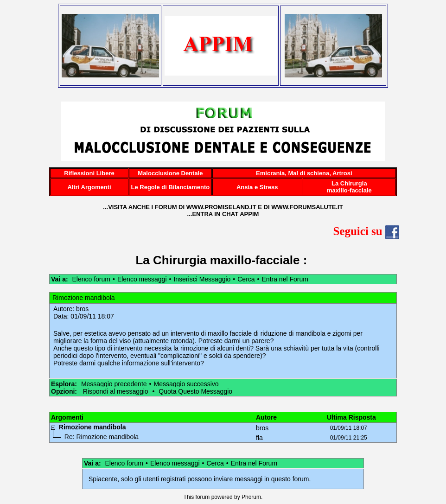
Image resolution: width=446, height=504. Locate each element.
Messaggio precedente (114, 384)
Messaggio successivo (186, 384)
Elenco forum (91, 279)
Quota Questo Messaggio (195, 391)
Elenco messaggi (142, 279)
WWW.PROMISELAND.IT (221, 207)
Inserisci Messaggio (202, 279)
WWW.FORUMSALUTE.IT (307, 207)
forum (203, 497)
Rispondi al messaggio (116, 391)
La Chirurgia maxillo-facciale (217, 260)
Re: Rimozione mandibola (102, 437)
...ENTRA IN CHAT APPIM (223, 214)
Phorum (251, 497)
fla (259, 438)
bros (82, 309)
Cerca (246, 279)
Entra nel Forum (285, 279)
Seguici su (366, 231)
